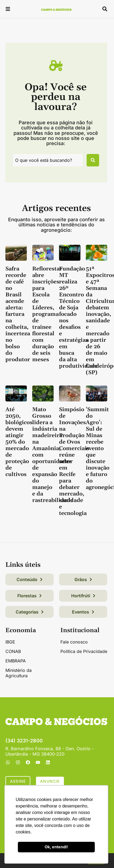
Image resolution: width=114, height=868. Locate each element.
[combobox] (47, 160)
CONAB (13, 651)
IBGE (10, 642)
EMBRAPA (16, 661)
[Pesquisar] (93, 160)
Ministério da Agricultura (19, 673)
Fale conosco (74, 642)
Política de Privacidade (84, 651)
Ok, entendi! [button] (56, 847)
